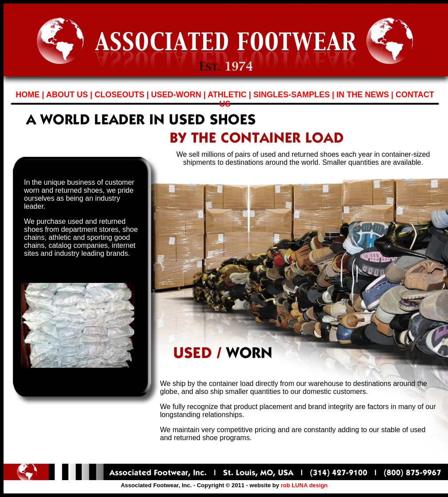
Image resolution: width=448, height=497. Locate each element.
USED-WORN (176, 95)
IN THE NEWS (363, 95)
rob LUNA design (304, 485)
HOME (28, 95)
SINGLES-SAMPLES (292, 95)
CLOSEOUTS (120, 95)
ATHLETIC (227, 95)
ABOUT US (67, 95)
